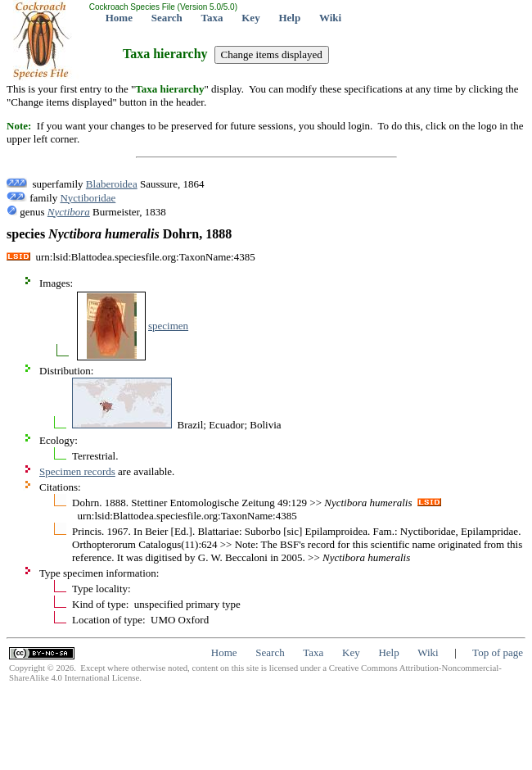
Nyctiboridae (88, 198)
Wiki (330, 18)
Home (119, 18)
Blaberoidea (112, 184)
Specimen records (77, 471)
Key (250, 18)
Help (289, 18)
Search (167, 18)
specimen (168, 326)
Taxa (212, 18)
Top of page (498, 652)
